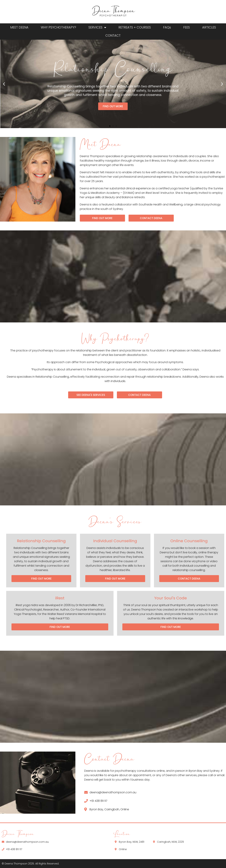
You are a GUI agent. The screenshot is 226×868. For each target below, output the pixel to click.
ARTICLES (209, 27)
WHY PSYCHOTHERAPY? (58, 27)
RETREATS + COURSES (135, 27)
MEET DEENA (19, 27)
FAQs (167, 27)
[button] (4, 84)
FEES (187, 27)
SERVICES (97, 27)
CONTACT (113, 35)
